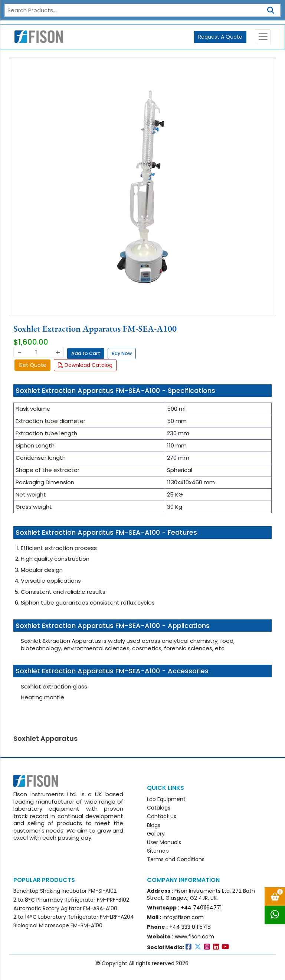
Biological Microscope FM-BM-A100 (58, 925)
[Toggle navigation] (263, 37)
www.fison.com (194, 937)
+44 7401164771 (201, 908)
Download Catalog (85, 365)
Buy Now (122, 353)
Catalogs (159, 808)
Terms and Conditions (176, 859)
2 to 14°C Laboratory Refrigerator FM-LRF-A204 (74, 917)
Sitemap (158, 851)
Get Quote (32, 365)
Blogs (154, 825)
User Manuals (164, 842)
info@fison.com (183, 917)
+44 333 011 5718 (190, 927)
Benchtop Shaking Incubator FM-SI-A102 (65, 891)
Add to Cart (86, 353)
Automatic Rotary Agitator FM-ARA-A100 (65, 908)
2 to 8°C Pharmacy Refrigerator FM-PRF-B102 (71, 900)
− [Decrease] (19, 352)
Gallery (156, 834)
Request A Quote (220, 37)
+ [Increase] (58, 352)
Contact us (162, 816)
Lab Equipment (166, 799)
